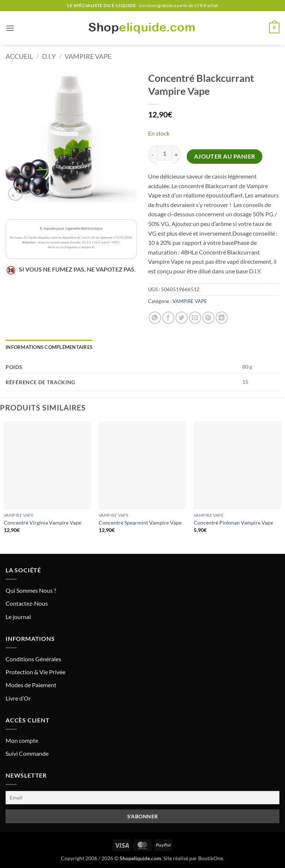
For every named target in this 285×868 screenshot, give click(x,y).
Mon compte (22, 740)
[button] (10, 28)
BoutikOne (211, 858)
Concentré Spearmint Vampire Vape (140, 523)
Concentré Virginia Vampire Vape (42, 523)
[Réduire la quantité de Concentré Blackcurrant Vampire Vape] (153, 155)
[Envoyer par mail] (195, 318)
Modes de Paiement (31, 685)
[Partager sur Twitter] (182, 318)
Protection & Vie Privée (35, 672)
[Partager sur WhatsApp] (155, 318)
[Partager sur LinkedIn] (222, 318)
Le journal (18, 617)
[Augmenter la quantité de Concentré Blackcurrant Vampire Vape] (176, 155)
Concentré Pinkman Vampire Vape (233, 523)
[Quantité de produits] (164, 153)
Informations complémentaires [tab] (49, 347)
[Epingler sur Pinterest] (208, 318)
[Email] (142, 797)
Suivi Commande (27, 753)
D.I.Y (49, 56)
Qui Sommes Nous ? (31, 590)
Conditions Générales (33, 659)
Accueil (19, 56)
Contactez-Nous (27, 603)
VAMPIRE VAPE (88, 56)
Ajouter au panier (225, 156)
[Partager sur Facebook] (168, 318)
